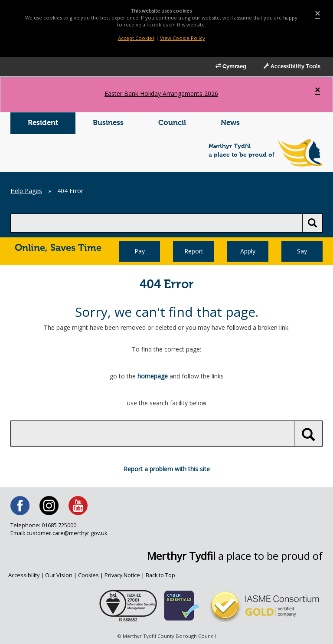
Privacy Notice (122, 575)
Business (108, 123)
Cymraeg (231, 66)
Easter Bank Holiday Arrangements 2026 (161, 94)
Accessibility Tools (292, 66)
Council (172, 123)
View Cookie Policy (183, 38)
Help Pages (26, 191)
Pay (140, 251)
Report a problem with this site (167, 469)
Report (194, 251)
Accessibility (24, 575)
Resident (43, 123)
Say (302, 251)
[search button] (312, 223)
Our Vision (59, 575)
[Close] (317, 14)
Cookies (88, 575)
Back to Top (160, 575)
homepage (153, 376)
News (230, 123)
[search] (157, 223)
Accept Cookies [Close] (136, 38)
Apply (248, 251)
